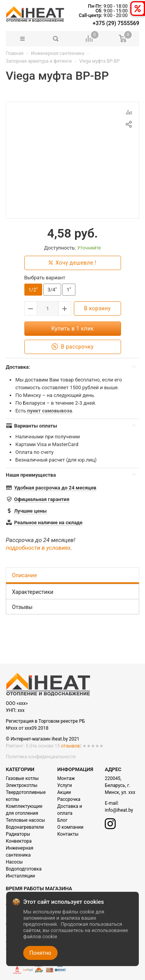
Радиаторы (18, 834)
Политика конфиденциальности (41, 757)
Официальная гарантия (42, 499)
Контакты (68, 834)
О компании (70, 827)
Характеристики (33, 592)
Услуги (65, 785)
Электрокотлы (22, 785)
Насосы (14, 862)
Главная (15, 53)
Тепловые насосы (25, 820)
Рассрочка (69, 799)
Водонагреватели (25, 827)
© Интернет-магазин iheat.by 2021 (43, 739)
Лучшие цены (30, 511)
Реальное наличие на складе (48, 522)
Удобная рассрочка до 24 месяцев (55, 488)
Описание (24, 575)
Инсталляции (20, 876)
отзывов (70, 746)
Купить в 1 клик (73, 328)
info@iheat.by (119, 810)
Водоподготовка (24, 869)
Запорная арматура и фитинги (39, 61)
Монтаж (66, 778)
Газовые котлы (22, 778)
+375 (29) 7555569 (116, 23)
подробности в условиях (38, 548)
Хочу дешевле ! (72, 263)
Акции (64, 792)
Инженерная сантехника (58, 53)
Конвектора (19, 841)
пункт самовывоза (49, 411)
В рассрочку (72, 347)
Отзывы (22, 607)
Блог (62, 820)
